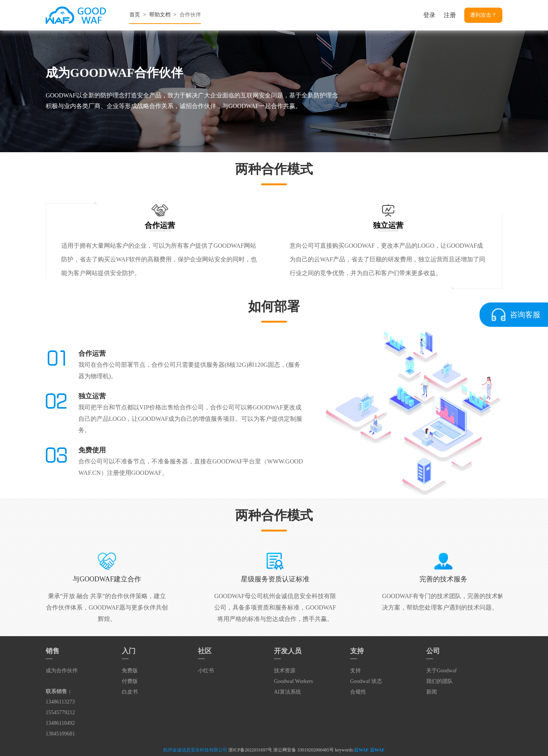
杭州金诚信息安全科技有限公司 (195, 750)
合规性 (358, 692)
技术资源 (285, 671)
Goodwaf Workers (293, 681)
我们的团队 (440, 681)
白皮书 (130, 692)
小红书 (206, 671)
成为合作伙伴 (62, 671)
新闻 (432, 692)
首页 (135, 15)
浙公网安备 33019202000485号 (303, 750)
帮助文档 (160, 15)
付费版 (130, 681)
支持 (355, 671)
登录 (429, 15)
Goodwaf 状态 (366, 681)
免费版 (130, 671)
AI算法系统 (288, 692)
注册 (450, 15)
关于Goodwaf (441, 671)
